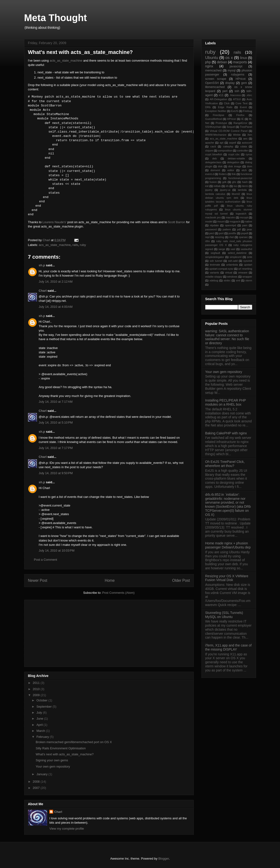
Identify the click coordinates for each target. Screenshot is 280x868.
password (211, 229)
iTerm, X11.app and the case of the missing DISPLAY (229, 647)
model (209, 221)
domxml (215, 170)
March (41, 731)
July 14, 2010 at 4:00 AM (56, 307)
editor (231, 170)
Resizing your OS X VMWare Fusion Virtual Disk (227, 578)
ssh (237, 91)
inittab (217, 186)
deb (214, 158)
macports (240, 62)
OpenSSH (212, 83)
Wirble (237, 135)
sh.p (42, 265)
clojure (209, 151)
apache (210, 143)
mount (221, 221)
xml (238, 280)
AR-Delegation (219, 99)
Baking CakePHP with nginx (226, 433)
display (230, 83)
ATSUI (237, 99)
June (40, 719)
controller (243, 151)
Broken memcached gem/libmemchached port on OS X (74, 742)
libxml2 (236, 194)
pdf (239, 229)
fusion (213, 182)
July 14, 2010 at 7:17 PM (56, 448)
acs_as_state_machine (55, 245)
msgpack (235, 221)
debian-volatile (236, 158)
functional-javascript (240, 178)
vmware (243, 273)
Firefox (240, 115)
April (40, 725)
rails (75, 245)
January (42, 774)
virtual (229, 273)
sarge (222, 249)
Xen (250, 135)
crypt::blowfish (214, 154)
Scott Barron (177, 222)
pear (249, 229)
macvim (230, 217)
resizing (220, 237)
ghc (234, 182)
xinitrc (227, 280)
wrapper (247, 277)
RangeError (240, 123)
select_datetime (237, 253)
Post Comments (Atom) (118, 593)
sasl (233, 249)
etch (244, 170)
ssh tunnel (216, 261)
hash (245, 182)
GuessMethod (214, 119)
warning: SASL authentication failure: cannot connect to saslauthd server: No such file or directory (227, 337)
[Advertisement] (64, 632)
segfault (215, 253)
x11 (221, 95)
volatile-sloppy (214, 277)
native (249, 221)
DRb (208, 107)
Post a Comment (46, 560)
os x (229, 58)
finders (223, 174)
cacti (213, 146)
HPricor (231, 119)
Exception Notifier (216, 111)
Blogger (164, 859)
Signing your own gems (52, 760)
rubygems (238, 75)
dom (250, 166)
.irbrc (249, 95)
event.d (210, 174)
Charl (43, 291)
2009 (37, 695)
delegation (233, 162)
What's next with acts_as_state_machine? (65, 754)
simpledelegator (215, 257)
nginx (209, 66)
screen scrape (216, 79)
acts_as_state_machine (66, 61)
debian (222, 62)
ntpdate (214, 225)
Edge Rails (225, 107)
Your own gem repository (53, 766)
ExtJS (235, 111)
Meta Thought (56, 18)
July (40, 713)
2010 (37, 689)
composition (225, 151)
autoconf (247, 143)
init (207, 186)
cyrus (249, 154)
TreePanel (246, 127)
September (44, 707)
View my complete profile (67, 829)
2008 (37, 782)
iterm (245, 186)
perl (225, 91)
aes (245, 139)
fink (234, 174)
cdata (243, 146)
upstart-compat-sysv (221, 269)
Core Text (241, 103)
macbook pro (213, 217)
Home (110, 580)
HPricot (241, 79)
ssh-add (233, 261)
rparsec (243, 237)
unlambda (232, 265)
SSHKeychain (214, 127)
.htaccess (235, 95)
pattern (227, 229)
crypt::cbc (234, 154)
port (221, 233)
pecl (212, 233)
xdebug (214, 280)
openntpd (231, 225)
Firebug (248, 111)
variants (214, 273)
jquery (209, 190)
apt (222, 143)
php (208, 62)
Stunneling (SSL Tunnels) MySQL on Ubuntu (224, 615)
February (43, 737)
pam (245, 225)
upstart (248, 265)
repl (208, 237)
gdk (224, 182)
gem (244, 83)
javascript (236, 66)
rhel (231, 237)
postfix (232, 233)
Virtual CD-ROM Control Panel (229, 131)
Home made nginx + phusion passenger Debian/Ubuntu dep (228, 545)
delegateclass (213, 162)
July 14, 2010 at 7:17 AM (56, 402)
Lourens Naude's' (54, 222)
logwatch (241, 214)
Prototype (221, 123)
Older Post (181, 580)
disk (220, 166)
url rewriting (245, 269)
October (42, 700)
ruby (83, 245)
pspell (244, 233)
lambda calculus (215, 194)
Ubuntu (212, 58)
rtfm (208, 241)
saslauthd (246, 249)
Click (227, 103)
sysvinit (248, 261)
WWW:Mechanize (216, 135)
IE (243, 119)
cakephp (228, 146)
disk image (235, 166)
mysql (231, 70)
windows (232, 277)
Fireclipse (218, 115)
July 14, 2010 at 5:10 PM (56, 422)
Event (243, 107)
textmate (215, 265)
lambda (242, 190)
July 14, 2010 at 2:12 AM (56, 282)
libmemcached (215, 87)
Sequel (231, 127)
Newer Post (38, 580)
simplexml (236, 257)
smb (249, 257)
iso (235, 186)
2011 (37, 683)
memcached (214, 70)
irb (227, 186)
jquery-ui (225, 190)
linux (243, 58)
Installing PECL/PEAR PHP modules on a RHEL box (226, 402)
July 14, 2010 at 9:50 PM (56, 473)
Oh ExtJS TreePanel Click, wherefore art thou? (225, 464)
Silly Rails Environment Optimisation (61, 748)
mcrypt (244, 217)
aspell (233, 143)
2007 (37, 788)
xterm (249, 280)
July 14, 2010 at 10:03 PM (57, 551)
